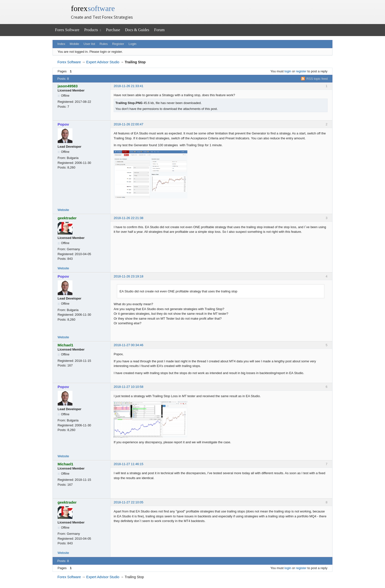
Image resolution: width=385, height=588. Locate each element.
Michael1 (66, 345)
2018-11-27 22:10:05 (129, 502)
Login (133, 44)
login (288, 71)
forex (93, 8)
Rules (103, 44)
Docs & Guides (137, 30)
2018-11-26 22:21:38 (129, 218)
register (301, 71)
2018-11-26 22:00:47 (129, 124)
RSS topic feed (317, 79)
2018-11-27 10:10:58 (129, 387)
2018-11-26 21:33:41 (129, 86)
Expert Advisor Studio (103, 62)
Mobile (74, 44)
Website (63, 210)
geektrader (67, 218)
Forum (159, 30)
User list (89, 44)
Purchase (113, 30)
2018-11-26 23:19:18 (129, 276)
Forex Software (67, 30)
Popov (63, 124)
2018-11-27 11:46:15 (129, 464)
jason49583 (68, 86)
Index (61, 44)
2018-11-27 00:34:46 (129, 345)
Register (118, 44)
